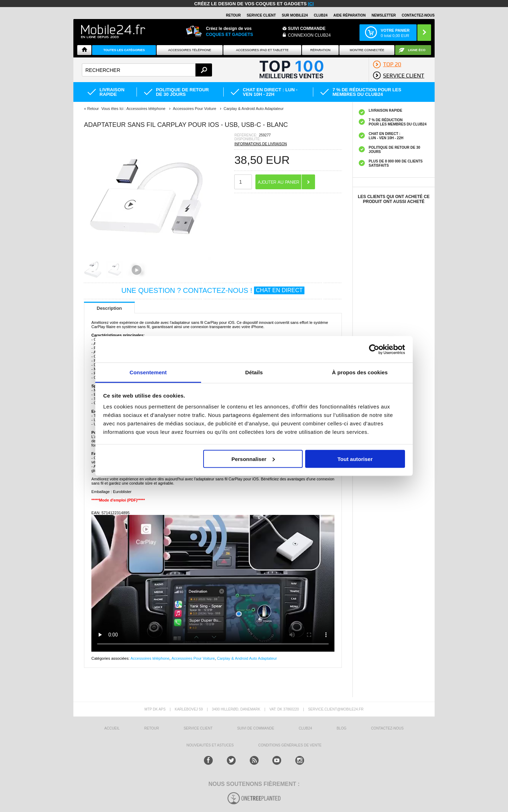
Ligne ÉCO (417, 50)
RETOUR (234, 15)
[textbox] (147, 70)
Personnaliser (253, 459)
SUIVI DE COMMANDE (256, 728)
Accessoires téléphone (150, 658)
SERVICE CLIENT (261, 15)
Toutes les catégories (124, 50)
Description (109, 308)
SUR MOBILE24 (295, 15)
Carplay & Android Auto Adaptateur (247, 658)
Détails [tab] (254, 372)
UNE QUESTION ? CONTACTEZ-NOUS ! (213, 290)
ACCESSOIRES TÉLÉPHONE (190, 50)
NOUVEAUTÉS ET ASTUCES (210, 745)
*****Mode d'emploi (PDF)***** (118, 500)
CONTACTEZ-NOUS (418, 15)
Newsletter (384, 15)
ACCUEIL (112, 728)
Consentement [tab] (148, 372)
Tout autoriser (355, 459)
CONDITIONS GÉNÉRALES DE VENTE (290, 745)
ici (311, 4)
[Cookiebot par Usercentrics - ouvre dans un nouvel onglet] (374, 349)
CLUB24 (306, 728)
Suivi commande (307, 29)
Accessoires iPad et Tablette (262, 50)
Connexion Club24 (309, 35)
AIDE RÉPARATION (349, 15)
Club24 (320, 15)
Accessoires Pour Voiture (193, 658)
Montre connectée (367, 50)
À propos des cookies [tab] (360, 372)
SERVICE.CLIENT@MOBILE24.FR (336, 709)
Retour (93, 109)
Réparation (320, 50)
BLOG (341, 728)
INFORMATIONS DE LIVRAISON (261, 144)
